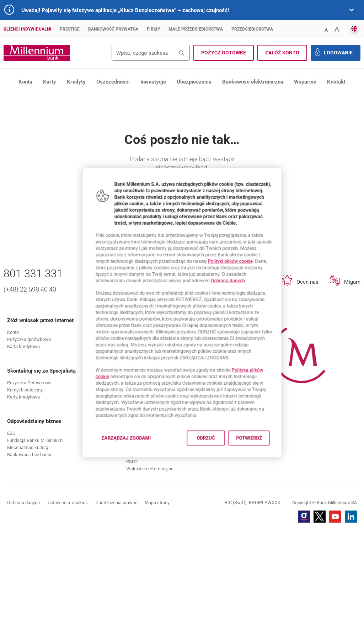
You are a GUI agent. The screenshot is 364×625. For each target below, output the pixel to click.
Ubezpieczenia (194, 82)
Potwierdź (263, 464)
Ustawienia (68, 597)
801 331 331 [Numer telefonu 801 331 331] (33, 368)
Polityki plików (240, 250)
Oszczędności (113, 82)
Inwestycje (153, 82)
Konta (25, 82)
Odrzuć (211, 464)
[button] (326, 29)
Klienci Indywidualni (27, 29)
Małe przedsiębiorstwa (196, 29)
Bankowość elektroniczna (253, 82)
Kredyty (76, 82)
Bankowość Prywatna (113, 29)
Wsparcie (305, 82)
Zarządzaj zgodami (119, 466)
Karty (50, 82)
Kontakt (336, 82)
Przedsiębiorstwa (252, 29)
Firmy (153, 29)
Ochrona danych (237, 274)
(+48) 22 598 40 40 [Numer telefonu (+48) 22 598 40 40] (30, 383)
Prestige (70, 29)
